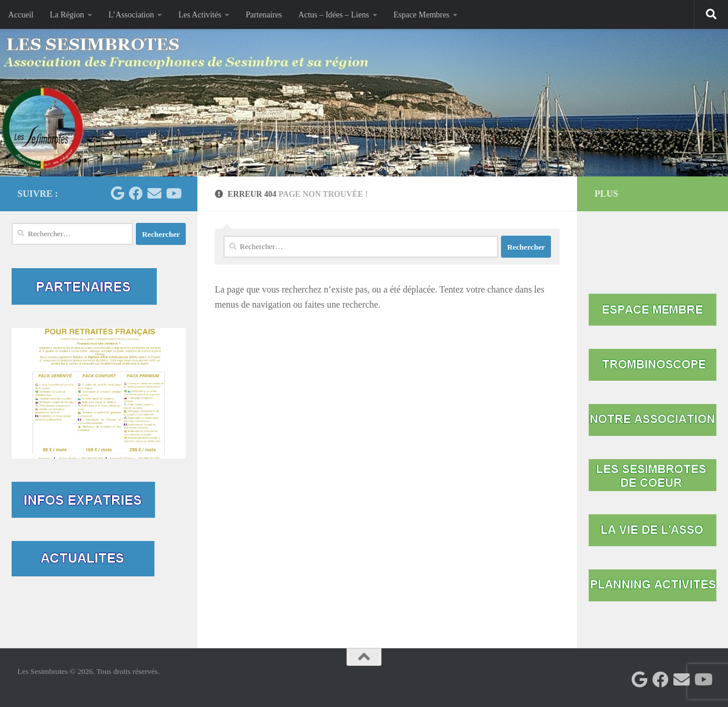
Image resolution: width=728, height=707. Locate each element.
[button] (99, 393)
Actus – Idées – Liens (334, 15)
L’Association (131, 15)
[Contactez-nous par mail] (154, 193)
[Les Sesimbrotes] (117, 193)
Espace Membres (422, 15)
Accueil (21, 15)
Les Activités (200, 15)
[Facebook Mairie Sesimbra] (136, 193)
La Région (67, 15)
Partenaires (264, 15)
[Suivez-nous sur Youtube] (173, 193)
